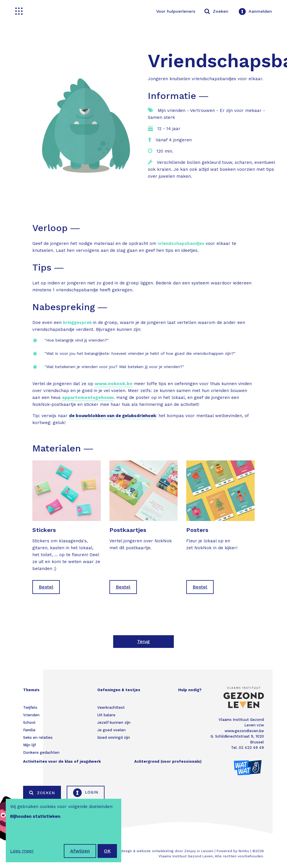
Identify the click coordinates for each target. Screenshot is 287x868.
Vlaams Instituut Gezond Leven (186, 856)
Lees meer (22, 851)
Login (86, 793)
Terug (143, 641)
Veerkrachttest (111, 707)
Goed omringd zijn (114, 737)
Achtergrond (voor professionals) (168, 761)
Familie (29, 730)
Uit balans (106, 715)
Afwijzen (80, 851)
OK (107, 851)
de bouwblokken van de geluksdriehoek (112, 416)
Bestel (46, 587)
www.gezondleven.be (244, 731)
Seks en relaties (38, 737)
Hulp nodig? (190, 690)
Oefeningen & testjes (119, 690)
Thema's (31, 690)
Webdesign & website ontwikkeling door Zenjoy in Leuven (163, 851)
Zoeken (42, 793)
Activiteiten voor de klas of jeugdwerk (62, 761)
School (29, 722)
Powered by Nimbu (233, 851)
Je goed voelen (111, 730)
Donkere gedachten (41, 752)
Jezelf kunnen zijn (114, 722)
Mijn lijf (29, 745)
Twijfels (30, 707)
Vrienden (31, 715)
